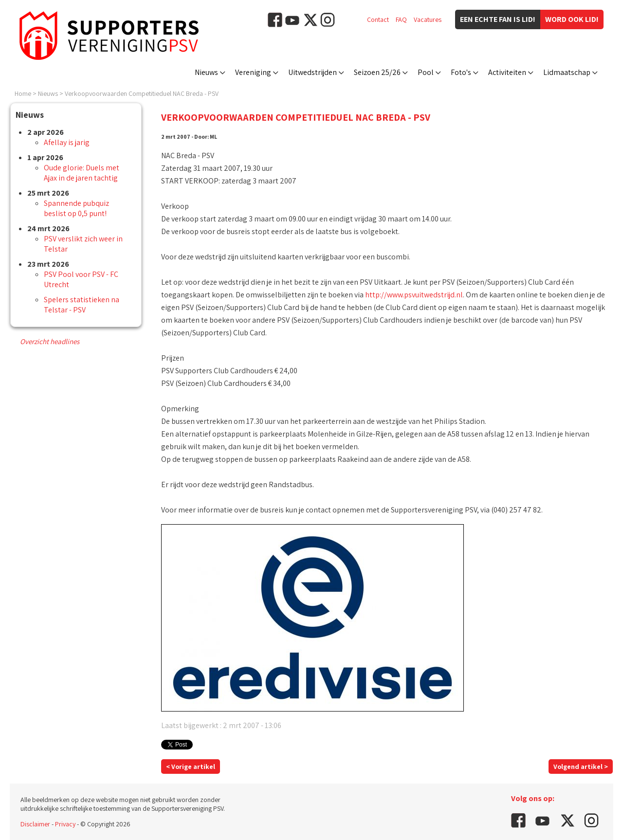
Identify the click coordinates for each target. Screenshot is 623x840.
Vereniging (253, 72)
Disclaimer (35, 824)
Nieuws (206, 72)
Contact (378, 19)
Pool (426, 72)
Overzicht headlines (50, 341)
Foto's (461, 72)
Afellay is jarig (67, 142)
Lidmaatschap (567, 72)
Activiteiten (507, 72)
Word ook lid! (572, 19)
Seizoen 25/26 (377, 72)
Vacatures (428, 19)
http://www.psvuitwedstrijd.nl (414, 295)
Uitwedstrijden (312, 72)
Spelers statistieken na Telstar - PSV (82, 305)
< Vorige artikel (191, 767)
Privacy (65, 824)
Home (23, 93)
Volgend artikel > (581, 767)
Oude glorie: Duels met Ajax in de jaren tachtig (82, 173)
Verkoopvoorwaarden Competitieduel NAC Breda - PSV (142, 93)
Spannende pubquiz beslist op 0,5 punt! (76, 208)
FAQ (401, 19)
